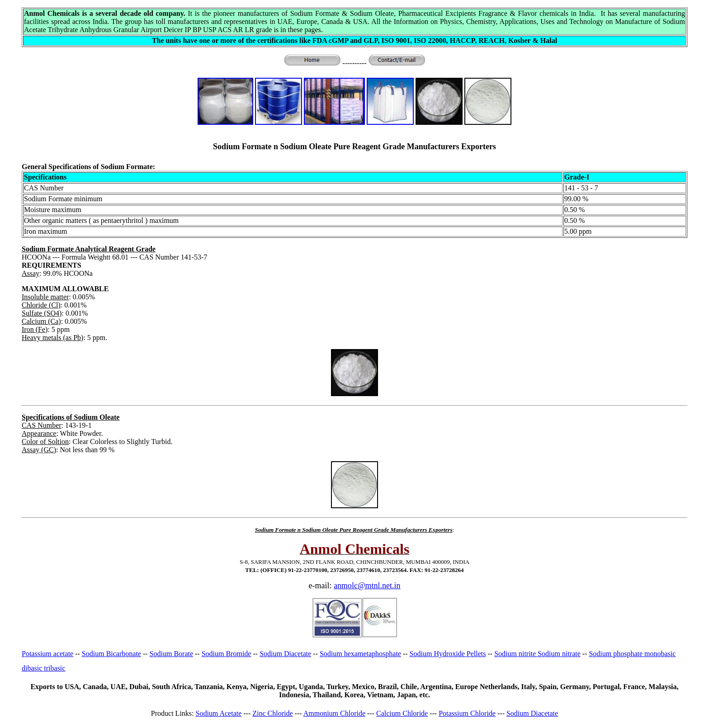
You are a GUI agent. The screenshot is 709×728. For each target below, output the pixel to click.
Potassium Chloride (467, 713)
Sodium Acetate (219, 713)
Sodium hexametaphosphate (360, 654)
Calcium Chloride (402, 713)
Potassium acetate (47, 654)
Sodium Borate (171, 654)
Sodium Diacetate (285, 654)
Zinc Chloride (272, 713)
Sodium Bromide (227, 654)
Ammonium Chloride (334, 713)
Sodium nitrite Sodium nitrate (537, 654)
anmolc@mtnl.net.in (367, 586)
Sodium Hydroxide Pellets (448, 654)
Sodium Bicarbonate (111, 654)
